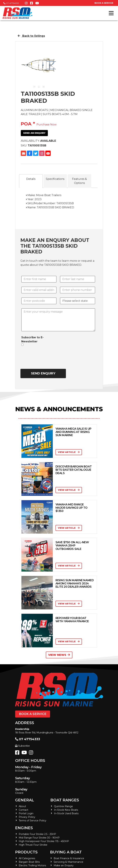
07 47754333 (11, 3)
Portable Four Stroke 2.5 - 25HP (37, 834)
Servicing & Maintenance (68, 862)
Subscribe (22, 746)
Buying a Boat (66, 852)
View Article (69, 452)
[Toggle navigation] (111, 13)
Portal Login (26, 813)
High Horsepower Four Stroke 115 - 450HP (44, 841)
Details (31, 179)
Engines (24, 828)
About (22, 806)
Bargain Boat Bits (29, 862)
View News (59, 655)
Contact (23, 810)
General (25, 800)
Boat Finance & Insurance (69, 858)
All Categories (27, 858)
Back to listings (31, 36)
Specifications (55, 179)
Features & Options (79, 181)
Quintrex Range (63, 806)
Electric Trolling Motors (32, 865)
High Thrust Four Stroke (33, 845)
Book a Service (33, 714)
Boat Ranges (65, 800)
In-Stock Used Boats (66, 813)
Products (26, 852)
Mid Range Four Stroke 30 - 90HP (39, 838)
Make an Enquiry (64, 865)
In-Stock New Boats (66, 810)
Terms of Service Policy (33, 821)
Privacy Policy (27, 817)
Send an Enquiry (34, 133)
